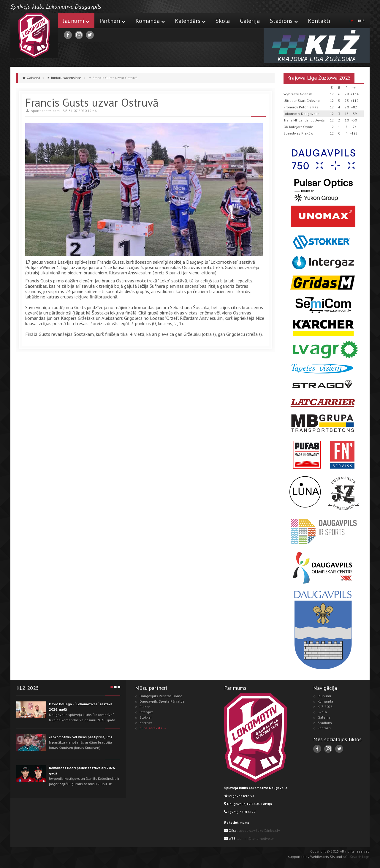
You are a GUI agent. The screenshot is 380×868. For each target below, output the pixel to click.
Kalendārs (190, 21)
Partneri (112, 21)
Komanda (150, 21)
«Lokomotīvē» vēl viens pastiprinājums (81, 737)
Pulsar (145, 707)
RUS (361, 21)
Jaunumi (76, 21)
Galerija (250, 21)
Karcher (146, 723)
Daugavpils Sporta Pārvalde (162, 701)
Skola (223, 21)
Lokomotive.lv (34, 36)
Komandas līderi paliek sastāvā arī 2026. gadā (82, 770)
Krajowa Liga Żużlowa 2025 (319, 78)
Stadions (284, 21)
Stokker (146, 717)
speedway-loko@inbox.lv (259, 830)
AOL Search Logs (356, 857)
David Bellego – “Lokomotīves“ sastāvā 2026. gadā (81, 707)
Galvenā (33, 78)
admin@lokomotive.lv (255, 838)
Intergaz (146, 712)
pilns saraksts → (153, 728)
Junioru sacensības (66, 78)
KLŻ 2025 (325, 707)
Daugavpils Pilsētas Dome (161, 696)
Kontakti (319, 21)
